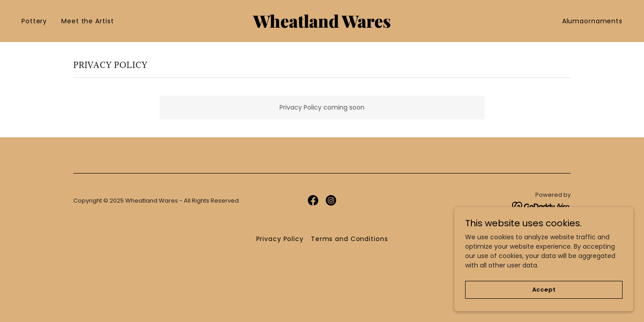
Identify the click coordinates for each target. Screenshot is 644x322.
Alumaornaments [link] (592, 21)
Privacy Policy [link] (280, 239)
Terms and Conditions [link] (350, 239)
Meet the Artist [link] (87, 21)
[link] (322, 25)
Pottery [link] (34, 21)
